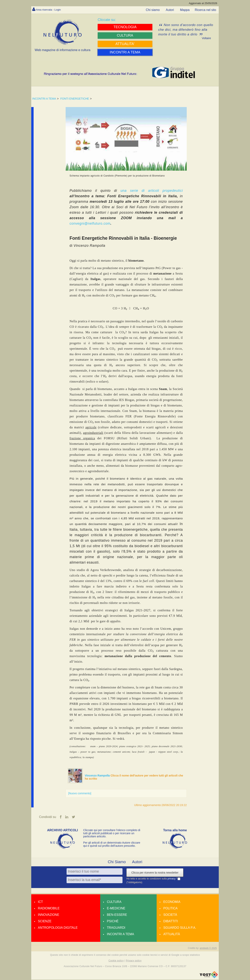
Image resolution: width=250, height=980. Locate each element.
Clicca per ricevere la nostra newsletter (155, 873)
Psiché (113, 922)
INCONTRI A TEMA (44, 99)
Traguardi (116, 928)
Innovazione (49, 915)
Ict (40, 902)
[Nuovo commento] (80, 793)
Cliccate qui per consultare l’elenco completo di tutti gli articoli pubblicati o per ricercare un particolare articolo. (112, 834)
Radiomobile (49, 909)
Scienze (45, 922)
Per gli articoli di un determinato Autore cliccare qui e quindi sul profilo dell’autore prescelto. (112, 845)
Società (170, 915)
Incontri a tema (120, 935)
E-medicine (116, 909)
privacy (172, 879)
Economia (172, 902)
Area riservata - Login (51, 9)
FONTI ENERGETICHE (75, 99)
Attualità (172, 935)
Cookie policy (116, 961)
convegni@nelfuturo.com (90, 223)
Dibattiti (171, 922)
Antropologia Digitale (58, 928)
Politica (170, 909)
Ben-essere (117, 915)
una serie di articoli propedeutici (150, 191)
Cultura (114, 902)
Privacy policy (134, 961)
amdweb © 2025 (208, 948)
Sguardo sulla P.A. (180, 928)
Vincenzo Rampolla (98, 776)
